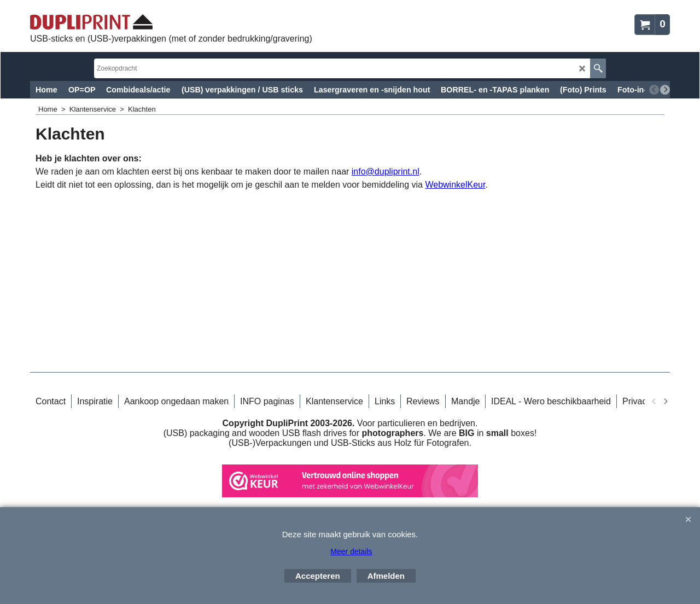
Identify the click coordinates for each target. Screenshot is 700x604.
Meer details (351, 551)
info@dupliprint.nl (386, 172)
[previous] (654, 90)
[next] (665, 90)
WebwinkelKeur (455, 185)
